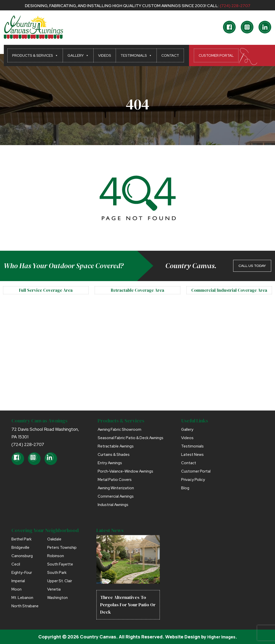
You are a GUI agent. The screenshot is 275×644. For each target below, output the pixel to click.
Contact (170, 55)
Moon (16, 589)
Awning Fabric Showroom (119, 430)
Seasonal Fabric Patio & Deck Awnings (131, 438)
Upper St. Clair (60, 581)
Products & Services (35, 55)
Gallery (78, 55)
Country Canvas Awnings (39, 421)
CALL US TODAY (252, 266)
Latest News (192, 455)
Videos (105, 55)
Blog (185, 488)
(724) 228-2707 (235, 6)
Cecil (16, 564)
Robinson (56, 556)
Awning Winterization (116, 488)
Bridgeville (20, 548)
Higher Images (221, 637)
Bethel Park (21, 539)
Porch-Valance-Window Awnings (125, 471)
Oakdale (54, 539)
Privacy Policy (193, 480)
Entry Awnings (110, 463)
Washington (57, 598)
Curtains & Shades (114, 455)
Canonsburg (22, 556)
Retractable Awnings (116, 446)
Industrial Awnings (113, 505)
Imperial (18, 581)
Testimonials (136, 55)
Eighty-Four (22, 573)
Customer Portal (216, 55)
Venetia (54, 589)
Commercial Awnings (116, 496)
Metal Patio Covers (115, 480)
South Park (57, 573)
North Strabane (25, 606)
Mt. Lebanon (22, 598)
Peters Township (62, 548)
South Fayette (60, 564)
